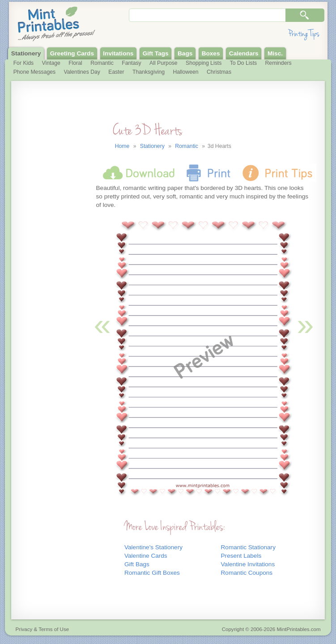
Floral (75, 63)
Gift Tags (156, 53)
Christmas (219, 72)
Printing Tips (304, 34)
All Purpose (164, 63)
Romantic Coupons (247, 573)
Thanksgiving (149, 72)
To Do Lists (244, 63)
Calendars (244, 53)
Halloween (185, 72)
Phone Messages (35, 72)
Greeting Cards (72, 53)
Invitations (118, 53)
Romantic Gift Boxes (152, 573)
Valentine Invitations (248, 564)
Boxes (211, 53)
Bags (185, 53)
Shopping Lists (204, 63)
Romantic (102, 63)
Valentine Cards (146, 556)
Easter (116, 72)
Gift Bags (137, 564)
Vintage (51, 63)
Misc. (275, 53)
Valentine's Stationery (153, 547)
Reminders (279, 63)
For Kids (24, 63)
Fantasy (132, 63)
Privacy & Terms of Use (42, 629)
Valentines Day (82, 72)
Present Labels (241, 556)
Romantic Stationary (248, 547)
